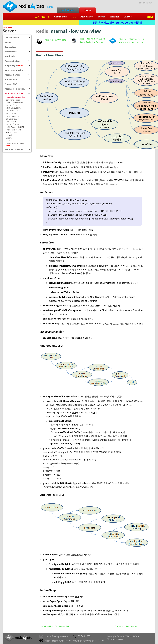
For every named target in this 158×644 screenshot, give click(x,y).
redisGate (68, 10)
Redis (88, 10)
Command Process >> (126, 626)
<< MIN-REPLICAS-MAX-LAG (55, 626)
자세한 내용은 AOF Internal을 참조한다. (100, 614)
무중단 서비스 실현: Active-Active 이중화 (117, 23)
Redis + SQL (41, 23)
